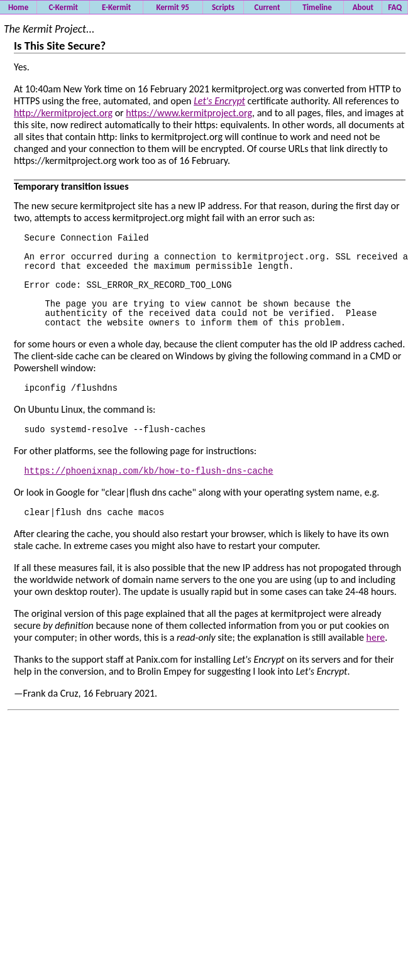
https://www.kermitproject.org (189, 113)
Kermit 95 (172, 7)
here (376, 672)
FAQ (395, 7)
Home (18, 7)
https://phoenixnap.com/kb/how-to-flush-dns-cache (149, 503)
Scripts (223, 7)
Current (267, 7)
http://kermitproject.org (63, 113)
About (363, 7)
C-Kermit (63, 7)
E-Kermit (116, 7)
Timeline (317, 7)
